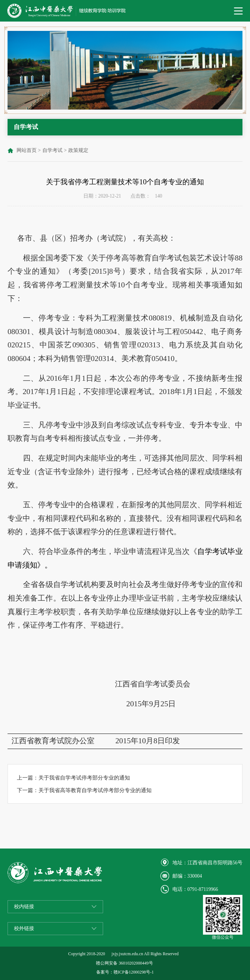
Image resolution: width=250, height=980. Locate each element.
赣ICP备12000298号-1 (134, 972)
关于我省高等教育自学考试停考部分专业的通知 (95, 790)
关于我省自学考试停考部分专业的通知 (84, 778)
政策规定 (78, 150)
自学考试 (52, 150)
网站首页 (27, 150)
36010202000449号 (136, 963)
